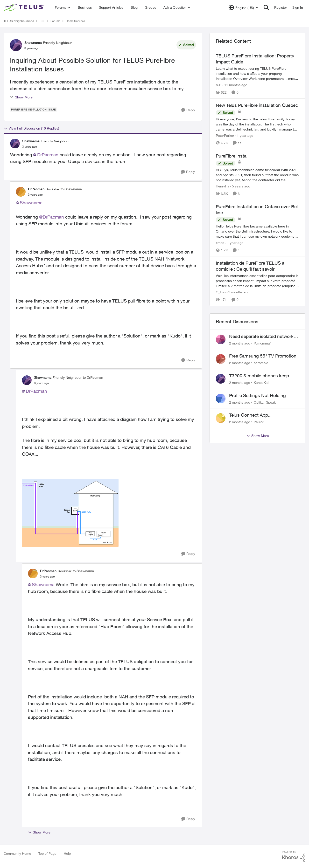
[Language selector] (243, 7)
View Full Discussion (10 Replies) (31, 128)
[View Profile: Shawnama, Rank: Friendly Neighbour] (16, 45)
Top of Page (47, 853)
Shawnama (31, 203)
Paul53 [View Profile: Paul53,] (259, 422)
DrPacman (48, 155)
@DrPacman (52, 217)
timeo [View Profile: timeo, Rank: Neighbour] (220, 243)
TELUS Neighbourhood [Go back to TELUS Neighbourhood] (19, 21)
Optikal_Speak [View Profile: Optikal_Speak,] (265, 402)
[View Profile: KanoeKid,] (221, 379)
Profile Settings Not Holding (257, 395)
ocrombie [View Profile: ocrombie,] (261, 363)
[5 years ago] (240, 186)
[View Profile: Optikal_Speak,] (221, 399)
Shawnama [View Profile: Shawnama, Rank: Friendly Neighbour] (33, 43)
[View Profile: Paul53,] (221, 418)
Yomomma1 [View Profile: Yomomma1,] (263, 343)
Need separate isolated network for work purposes (261, 337)
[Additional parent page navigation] (42, 21)
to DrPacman (93, 377)
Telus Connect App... (250, 415)
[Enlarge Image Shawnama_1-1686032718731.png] (70, 513)
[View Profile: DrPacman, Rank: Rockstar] (21, 192)
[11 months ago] (235, 85)
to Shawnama (71, 189)
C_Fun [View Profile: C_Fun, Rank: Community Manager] (221, 292)
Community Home (17, 853)
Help (67, 853)
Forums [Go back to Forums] (55, 21)
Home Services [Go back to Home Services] (75, 21)
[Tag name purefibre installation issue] (33, 110)
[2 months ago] (240, 343)
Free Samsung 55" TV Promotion (263, 356)
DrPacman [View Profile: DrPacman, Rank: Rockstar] (36, 189)
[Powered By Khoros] (294, 856)
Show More (21, 97)
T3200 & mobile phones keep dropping (259, 376)
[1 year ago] (244, 135)
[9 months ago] (238, 292)
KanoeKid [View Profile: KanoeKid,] (261, 382)
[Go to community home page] (24, 7)
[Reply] (188, 110)
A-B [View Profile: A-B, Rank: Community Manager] (219, 85)
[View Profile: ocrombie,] (221, 359)
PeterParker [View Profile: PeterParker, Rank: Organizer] (225, 135)
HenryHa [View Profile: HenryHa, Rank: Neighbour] (223, 186)
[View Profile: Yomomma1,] (221, 339)
